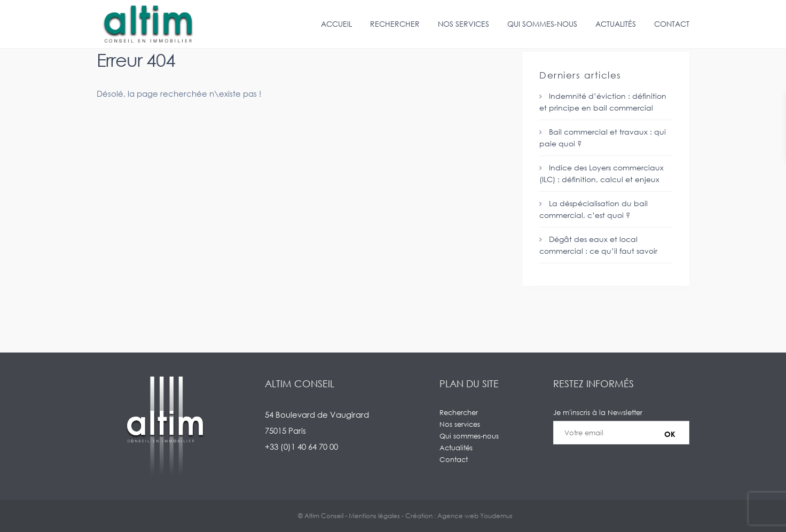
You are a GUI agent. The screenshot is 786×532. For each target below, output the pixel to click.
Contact (672, 24)
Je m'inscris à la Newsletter (621, 433)
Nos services (463, 24)
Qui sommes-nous (542, 24)
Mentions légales (374, 516)
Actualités (616, 24)
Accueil (336, 24)
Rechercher (395, 24)
